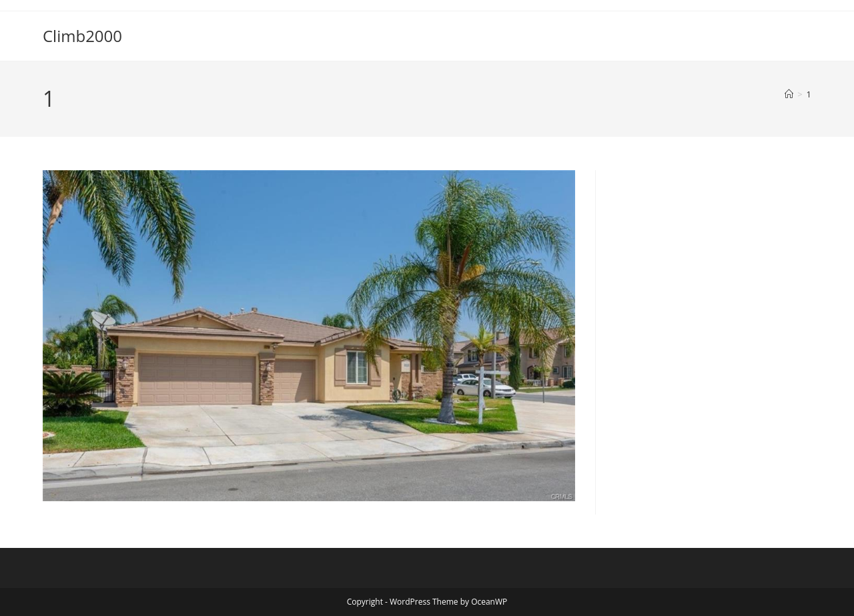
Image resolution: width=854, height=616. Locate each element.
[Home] (789, 94)
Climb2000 (82, 36)
